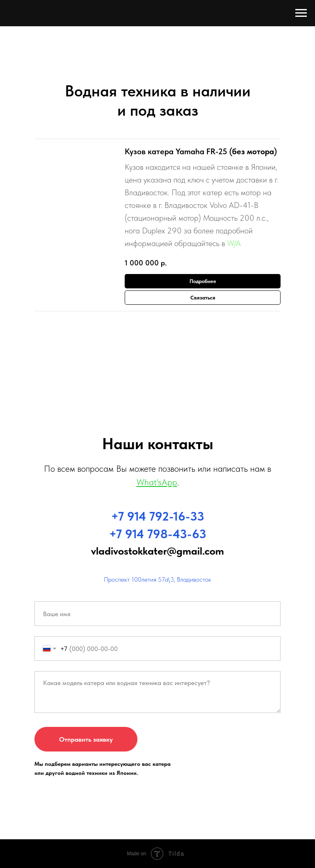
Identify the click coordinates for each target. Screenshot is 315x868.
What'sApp (157, 482)
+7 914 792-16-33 (158, 516)
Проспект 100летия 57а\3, (139, 579)
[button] (203, 298)
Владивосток (194, 579)
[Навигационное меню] (301, 13)
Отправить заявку (86, 739)
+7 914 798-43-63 (158, 534)
